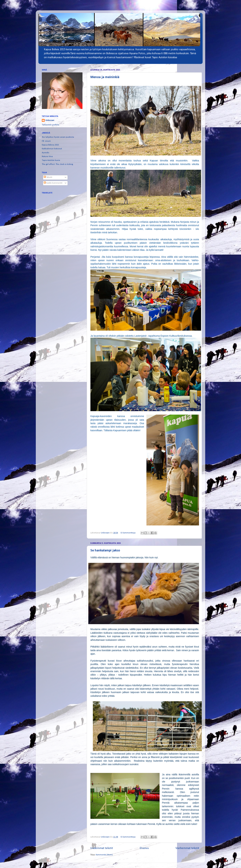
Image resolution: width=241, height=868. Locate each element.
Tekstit (48, 177)
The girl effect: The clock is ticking (57, 164)
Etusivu (144, 848)
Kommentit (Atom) (104, 855)
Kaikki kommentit (53, 183)
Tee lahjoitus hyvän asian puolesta (58, 137)
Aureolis (46, 153)
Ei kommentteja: (129, 533)
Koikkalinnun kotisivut (52, 149)
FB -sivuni (46, 141)
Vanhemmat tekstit (187, 848)
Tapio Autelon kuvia (51, 160)
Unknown (50, 120)
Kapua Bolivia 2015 (50, 145)
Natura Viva (47, 157)
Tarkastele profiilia (50, 125)
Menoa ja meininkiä (105, 77)
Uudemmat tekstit (102, 848)
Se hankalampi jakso (105, 551)
